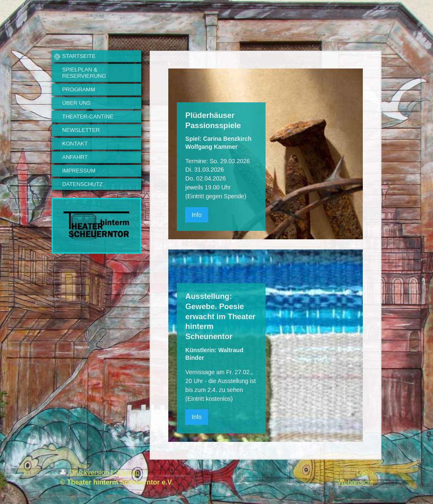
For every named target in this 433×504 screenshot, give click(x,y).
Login (365, 472)
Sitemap (127, 472)
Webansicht (355, 482)
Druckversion (85, 472)
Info (196, 215)
